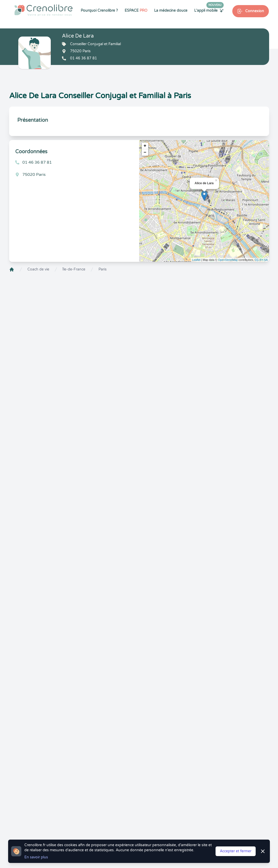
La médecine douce (171, 11)
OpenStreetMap (228, 260)
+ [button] (145, 146)
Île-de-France (74, 269)
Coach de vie (38, 269)
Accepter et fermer (236, 851)
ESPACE (136, 11)
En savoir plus (36, 857)
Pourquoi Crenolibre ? (99, 11)
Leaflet (196, 260)
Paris (103, 269)
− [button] (145, 152)
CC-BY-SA (261, 260)
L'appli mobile (209, 10)
